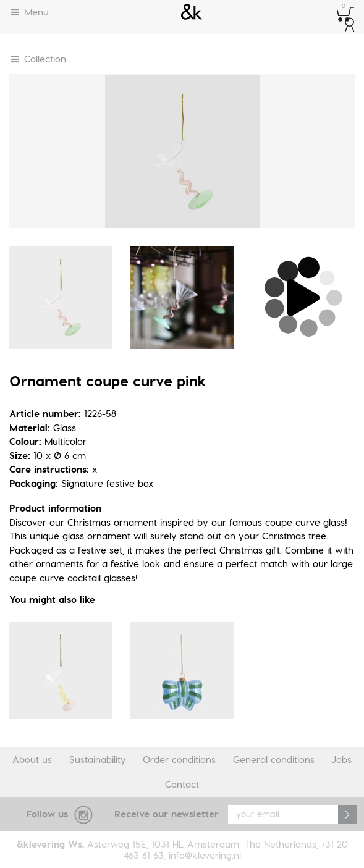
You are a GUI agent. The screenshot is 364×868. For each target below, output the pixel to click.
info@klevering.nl (205, 855)
